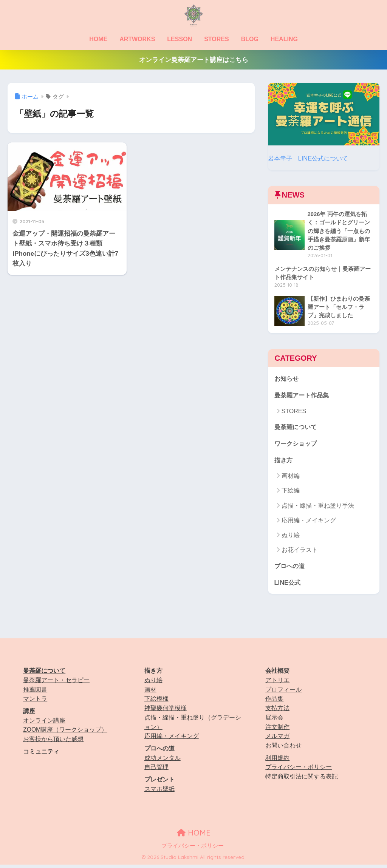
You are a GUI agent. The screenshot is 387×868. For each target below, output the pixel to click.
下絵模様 (156, 702)
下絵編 (291, 493)
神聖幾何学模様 (166, 711)
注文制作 (277, 730)
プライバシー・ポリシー (299, 770)
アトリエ (277, 683)
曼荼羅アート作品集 (303, 397)
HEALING (284, 39)
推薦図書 (35, 693)
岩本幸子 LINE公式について (310, 158)
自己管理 (156, 770)
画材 (150, 693)
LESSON (180, 39)
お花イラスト (300, 552)
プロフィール (283, 693)
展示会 (274, 721)
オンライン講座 (44, 724)
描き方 (284, 462)
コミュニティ (41, 754)
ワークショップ (297, 446)
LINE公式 (288, 585)
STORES (217, 39)
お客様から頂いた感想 (53, 742)
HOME (98, 39)
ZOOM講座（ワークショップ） (65, 733)
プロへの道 (290, 568)
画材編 (291, 478)
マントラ (35, 702)
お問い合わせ (283, 748)
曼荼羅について (297, 429)
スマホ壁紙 (159, 792)
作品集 (274, 702)
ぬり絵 (291, 538)
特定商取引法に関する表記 (302, 779)
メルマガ (277, 739)
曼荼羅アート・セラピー (56, 683)
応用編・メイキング (309, 523)
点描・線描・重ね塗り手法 (318, 508)
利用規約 (277, 761)
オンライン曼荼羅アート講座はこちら (194, 60)
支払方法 (277, 711)
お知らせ (287, 380)
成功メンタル (163, 761)
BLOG (250, 39)
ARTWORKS (137, 39)
